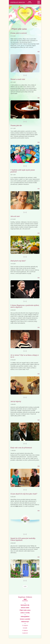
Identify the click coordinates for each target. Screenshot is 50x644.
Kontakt (25, 628)
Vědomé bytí (25, 622)
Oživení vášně (25, 608)
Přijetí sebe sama (25, 610)
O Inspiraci (25, 625)
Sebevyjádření (25, 616)
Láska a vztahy (25, 613)
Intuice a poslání (25, 619)
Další (25, 586)
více (38, 51)
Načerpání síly (25, 605)
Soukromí (25, 633)
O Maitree (25, 630)
